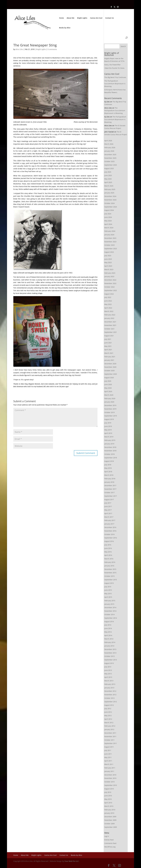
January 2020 (109, 402)
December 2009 (110, 817)
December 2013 (110, 649)
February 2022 (110, 315)
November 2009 (110, 820)
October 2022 (109, 287)
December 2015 (110, 569)
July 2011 (108, 750)
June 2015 (108, 590)
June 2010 (108, 796)
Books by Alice (65, 28)
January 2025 (109, 193)
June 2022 (108, 301)
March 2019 (109, 437)
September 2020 (111, 374)
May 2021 (108, 346)
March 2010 (109, 806)
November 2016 (110, 531)
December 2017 (110, 485)
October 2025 (109, 161)
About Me (70, 18)
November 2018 (110, 451)
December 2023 (110, 238)
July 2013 (108, 667)
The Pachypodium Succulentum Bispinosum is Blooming (115, 84)
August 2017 (109, 500)
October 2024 (109, 203)
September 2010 (111, 785)
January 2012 (109, 729)
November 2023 (110, 242)
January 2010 (109, 813)
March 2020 (109, 395)
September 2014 (111, 618)
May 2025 (108, 179)
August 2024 (109, 210)
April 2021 (108, 350)
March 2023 (109, 269)
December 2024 (110, 196)
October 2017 (109, 493)
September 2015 (111, 580)
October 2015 (109, 576)
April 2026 (108, 141)
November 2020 (110, 367)
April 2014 (108, 635)
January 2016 (109, 566)
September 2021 (111, 332)
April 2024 (108, 224)
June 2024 (108, 217)
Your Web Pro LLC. (72, 861)
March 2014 (109, 639)
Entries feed (109, 840)
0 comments (52, 49)
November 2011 (110, 736)
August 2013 (109, 663)
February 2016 (110, 562)
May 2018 (108, 468)
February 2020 (110, 398)
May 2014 (108, 632)
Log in (107, 836)
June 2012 (108, 712)
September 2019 (111, 416)
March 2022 (109, 311)
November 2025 (110, 158)
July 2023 (108, 256)
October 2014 (109, 614)
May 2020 (108, 388)
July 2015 (108, 587)
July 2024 (108, 214)
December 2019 (110, 405)
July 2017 (108, 503)
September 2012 (111, 702)
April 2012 (108, 719)
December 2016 (110, 527)
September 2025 (111, 165)
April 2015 (108, 597)
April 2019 (108, 433)
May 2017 (108, 510)
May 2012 (108, 716)
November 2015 (110, 573)
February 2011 (110, 768)
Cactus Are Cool (96, 18)
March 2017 (109, 517)
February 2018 (110, 479)
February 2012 (110, 726)
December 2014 (110, 607)
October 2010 (109, 782)
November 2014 (110, 611)
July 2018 (108, 465)
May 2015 (108, 594)
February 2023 (110, 273)
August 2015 (109, 583)
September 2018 (111, 458)
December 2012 (110, 691)
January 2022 (109, 318)
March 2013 (109, 681)
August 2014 (109, 621)
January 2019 (109, 444)
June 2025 (108, 175)
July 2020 (108, 381)
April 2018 (108, 472)
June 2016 (108, 548)
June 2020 (108, 384)
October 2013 (109, 656)
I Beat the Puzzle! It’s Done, (115, 68)
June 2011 (108, 754)
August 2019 (109, 419)
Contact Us (110, 18)
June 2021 (108, 343)
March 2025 (109, 186)
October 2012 (109, 698)
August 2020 (109, 378)
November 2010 (110, 778)
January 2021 (109, 360)
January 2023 (109, 276)
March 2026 (109, 144)
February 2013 (110, 684)
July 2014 (108, 625)
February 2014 (110, 642)
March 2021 (109, 353)
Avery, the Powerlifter (113, 65)
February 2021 (110, 357)
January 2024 (109, 235)
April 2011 (108, 761)
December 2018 (110, 447)
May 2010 (108, 799)
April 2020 (108, 391)
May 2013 (108, 674)
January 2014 (109, 646)
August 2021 (109, 336)
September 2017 (111, 496)
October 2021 (109, 329)
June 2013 (108, 670)
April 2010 (108, 803)
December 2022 (110, 280)
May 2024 (108, 221)
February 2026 (110, 147)
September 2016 (111, 538)
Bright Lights (82, 18)
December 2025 (110, 155)
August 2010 (109, 789)
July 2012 (108, 709)
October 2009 (109, 824)
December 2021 (110, 322)
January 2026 (109, 151)
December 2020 (110, 364)
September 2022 (111, 290)
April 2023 (108, 266)
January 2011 (109, 771)
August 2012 (109, 705)
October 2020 (109, 371)
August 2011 (109, 747)
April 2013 (108, 677)
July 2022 (108, 297)
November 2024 (110, 200)
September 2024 (111, 207)
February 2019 (110, 440)
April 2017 (108, 513)
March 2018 (109, 475)
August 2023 (109, 252)
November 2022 (110, 283)
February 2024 (110, 231)
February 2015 (110, 601)
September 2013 (111, 660)
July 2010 (108, 792)
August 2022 (109, 294)
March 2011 (109, 764)
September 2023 (111, 249)
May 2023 (108, 262)
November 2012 (110, 695)
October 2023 (109, 245)
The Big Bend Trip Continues (115, 77)
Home (61, 18)
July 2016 (108, 545)
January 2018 (109, 482)
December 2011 (110, 733)
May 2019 (108, 430)
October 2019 (109, 412)
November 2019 (110, 409)
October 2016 (109, 534)
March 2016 (109, 559)
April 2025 (108, 182)
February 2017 (110, 520)
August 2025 (109, 168)
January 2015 (109, 604)
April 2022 (108, 308)
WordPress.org (110, 847)
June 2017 (108, 506)
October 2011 (109, 740)
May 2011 (108, 757)
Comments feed (110, 843)
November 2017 (110, 489)
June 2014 (108, 628)
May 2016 (108, 552)
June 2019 (108, 426)
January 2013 (109, 688)
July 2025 (108, 172)
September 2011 (111, 743)
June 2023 (108, 259)
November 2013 (110, 653)
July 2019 (108, 423)
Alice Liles (19, 49)
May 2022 (108, 304)
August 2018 (109, 461)
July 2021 (108, 339)
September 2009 (111, 827)
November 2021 (110, 325)
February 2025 (110, 189)
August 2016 (109, 541)
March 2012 (109, 723)
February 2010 (110, 810)
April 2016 (108, 555)
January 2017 (109, 524)
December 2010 (110, 775)
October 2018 (109, 454)
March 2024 (109, 228)
